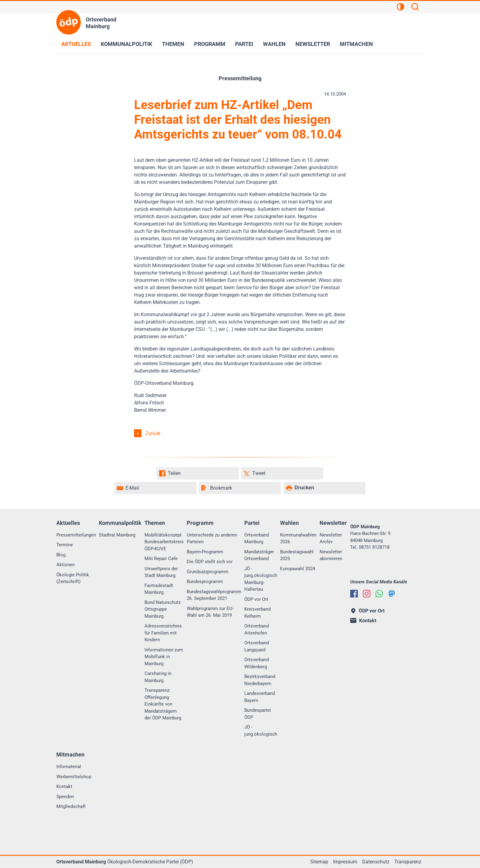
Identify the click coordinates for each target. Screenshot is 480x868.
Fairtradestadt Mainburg (159, 589)
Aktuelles (76, 44)
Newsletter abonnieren (331, 555)
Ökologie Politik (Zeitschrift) (73, 578)
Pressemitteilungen (76, 535)
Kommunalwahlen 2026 (298, 538)
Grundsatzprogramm (208, 572)
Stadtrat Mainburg (117, 535)
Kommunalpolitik (126, 44)
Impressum (345, 862)
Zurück (153, 433)
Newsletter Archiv (331, 538)
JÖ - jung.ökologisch (261, 731)
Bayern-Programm (205, 552)
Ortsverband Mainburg (257, 538)
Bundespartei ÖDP (258, 714)
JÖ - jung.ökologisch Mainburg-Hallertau (261, 579)
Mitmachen (356, 44)
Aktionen (66, 565)
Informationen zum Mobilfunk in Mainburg (164, 657)
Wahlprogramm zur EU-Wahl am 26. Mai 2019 (210, 612)
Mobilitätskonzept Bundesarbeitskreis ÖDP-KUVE (164, 542)
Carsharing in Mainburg (158, 677)
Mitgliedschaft (71, 806)
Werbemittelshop (74, 777)
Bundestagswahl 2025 (297, 555)
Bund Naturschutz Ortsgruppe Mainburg (163, 609)
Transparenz (408, 862)
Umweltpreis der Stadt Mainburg (161, 572)
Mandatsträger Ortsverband (259, 555)
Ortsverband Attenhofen (257, 629)
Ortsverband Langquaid (257, 646)
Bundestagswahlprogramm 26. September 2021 (214, 595)
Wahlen (274, 44)
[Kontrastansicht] (400, 8)
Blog (61, 555)
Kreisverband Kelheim (257, 613)
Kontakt (64, 787)
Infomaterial (69, 767)
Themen (173, 44)
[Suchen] (415, 8)
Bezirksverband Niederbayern (260, 680)
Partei (244, 44)
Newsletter (313, 44)
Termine (65, 545)
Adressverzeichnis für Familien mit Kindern (163, 633)
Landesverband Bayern (260, 697)
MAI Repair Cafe (161, 559)
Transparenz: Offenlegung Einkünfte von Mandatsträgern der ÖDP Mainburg (163, 704)
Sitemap (319, 862)
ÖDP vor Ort (256, 599)
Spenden (65, 797)
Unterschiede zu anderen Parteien (212, 538)
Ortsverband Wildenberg (257, 663)
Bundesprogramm (205, 582)
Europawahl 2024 (298, 569)
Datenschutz (376, 862)
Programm (210, 44)
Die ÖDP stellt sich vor (210, 562)
